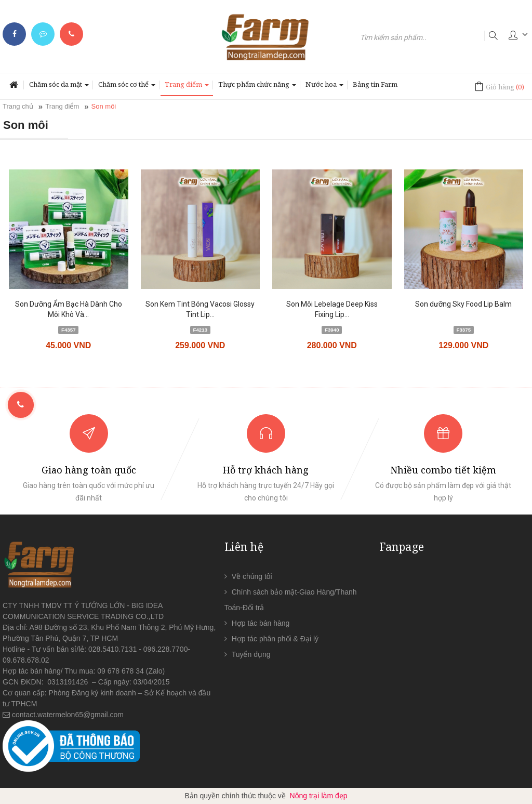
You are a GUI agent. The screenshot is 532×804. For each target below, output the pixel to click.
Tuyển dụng (251, 654)
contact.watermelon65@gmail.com (68, 715)
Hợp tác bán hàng (261, 623)
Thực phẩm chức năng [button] (257, 88)
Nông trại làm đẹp (319, 796)
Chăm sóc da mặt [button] (59, 88)
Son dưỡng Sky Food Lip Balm (463, 304)
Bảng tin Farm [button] (375, 84)
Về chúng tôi (252, 576)
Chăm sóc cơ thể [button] (127, 88)
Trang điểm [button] (187, 88)
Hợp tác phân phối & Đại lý (275, 639)
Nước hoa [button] (324, 88)
